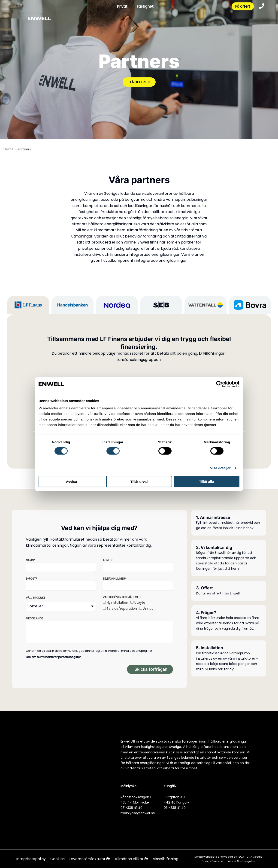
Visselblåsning (167, 859)
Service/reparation (122, 609)
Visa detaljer (220, 468)
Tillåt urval (139, 482)
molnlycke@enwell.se (138, 813)
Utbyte (140, 603)
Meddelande (34, 618)
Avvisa (72, 482)
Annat (148, 609)
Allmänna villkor (133, 859)
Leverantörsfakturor (91, 859)
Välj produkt (36, 598)
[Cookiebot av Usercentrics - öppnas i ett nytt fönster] (219, 384)
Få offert (242, 7)
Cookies (58, 859)
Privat (121, 7)
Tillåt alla (207, 482)
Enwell (8, 149)
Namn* (30, 560)
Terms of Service (236, 861)
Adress (108, 560)
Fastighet (144, 7)
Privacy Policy (211, 861)
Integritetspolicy (31, 859)
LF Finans (207, 353)
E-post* (32, 579)
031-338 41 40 (131, 808)
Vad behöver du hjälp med (122, 597)
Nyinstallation (117, 603)
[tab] (28, 305)
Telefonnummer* (115, 579)
